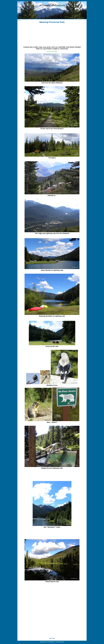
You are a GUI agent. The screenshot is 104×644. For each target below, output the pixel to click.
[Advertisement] (52, 35)
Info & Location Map (52, 51)
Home (19, 20)
